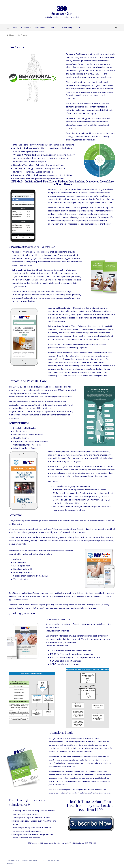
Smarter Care (62, 14)
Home (14, 28)
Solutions (26, 28)
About (53, 28)
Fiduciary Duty (67, 28)
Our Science (40, 28)
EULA (79, 28)
